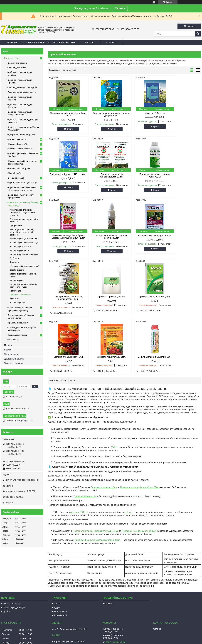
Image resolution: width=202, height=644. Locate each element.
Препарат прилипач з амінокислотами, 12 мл (96, 471)
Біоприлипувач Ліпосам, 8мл (66, 296)
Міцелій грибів (15, 173)
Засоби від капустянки (20, 247)
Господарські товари (18, 335)
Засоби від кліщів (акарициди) (24, 239)
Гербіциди (14, 258)
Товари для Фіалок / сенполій (22, 92)
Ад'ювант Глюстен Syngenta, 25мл (66, 237)
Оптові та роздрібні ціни (14, 565)
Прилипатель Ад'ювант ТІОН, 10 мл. (183, 114)
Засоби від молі (17, 280)
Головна (12, 42)
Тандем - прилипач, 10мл (104, 427)
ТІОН (114, 387)
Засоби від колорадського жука (24, 243)
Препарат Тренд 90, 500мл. (144, 235)
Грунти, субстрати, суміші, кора (23, 183)
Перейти (120, 8)
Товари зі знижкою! (14, 363)
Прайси (8, 345)
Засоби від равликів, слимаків (24, 254)
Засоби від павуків (18, 303)
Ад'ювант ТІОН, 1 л (144, 113)
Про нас (90, 42)
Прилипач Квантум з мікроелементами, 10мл (97, 480)
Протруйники (16, 226)
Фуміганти (14, 299)
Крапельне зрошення (18, 323)
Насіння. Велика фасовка (20, 149)
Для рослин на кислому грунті (22, 135)
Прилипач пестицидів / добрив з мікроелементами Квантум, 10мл (144, 175)
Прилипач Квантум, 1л (85, 436)
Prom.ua (116, 638)
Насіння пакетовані (17, 139)
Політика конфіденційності (127, 641)
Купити (67, 129)
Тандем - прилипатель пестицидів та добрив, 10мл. (105, 114)
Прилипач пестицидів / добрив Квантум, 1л (105, 175)
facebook (109, 562)
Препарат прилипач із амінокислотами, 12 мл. (66, 175)
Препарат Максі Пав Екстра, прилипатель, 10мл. (105, 237)
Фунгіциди (14, 262)
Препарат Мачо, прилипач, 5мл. (183, 235)
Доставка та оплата (64, 42)
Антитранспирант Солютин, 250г (144, 296)
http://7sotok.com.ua (15, 461)
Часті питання (11, 354)
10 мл (128, 452)
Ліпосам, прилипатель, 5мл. (105, 296)
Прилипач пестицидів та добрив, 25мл (139, 427)
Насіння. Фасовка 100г (19, 144)
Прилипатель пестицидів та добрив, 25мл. (66, 114)
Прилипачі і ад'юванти (20, 295)
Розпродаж (13, 340)
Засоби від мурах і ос (20, 250)
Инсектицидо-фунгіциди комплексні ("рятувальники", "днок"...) (23, 213)
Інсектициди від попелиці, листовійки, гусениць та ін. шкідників (22, 232)
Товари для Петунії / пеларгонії (23, 87)
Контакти (112, 42)
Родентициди (16, 291)
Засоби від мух (17, 270)
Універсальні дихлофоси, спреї (24, 266)
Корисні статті (60, 573)
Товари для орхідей (17, 68)
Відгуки (8, 350)
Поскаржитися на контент (103, 641)
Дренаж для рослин (17, 63)
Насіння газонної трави (19, 169)
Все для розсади (16, 178)
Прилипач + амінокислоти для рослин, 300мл (183, 175)
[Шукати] (198, 34)
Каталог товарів (35, 42)
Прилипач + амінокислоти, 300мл (139, 471)
